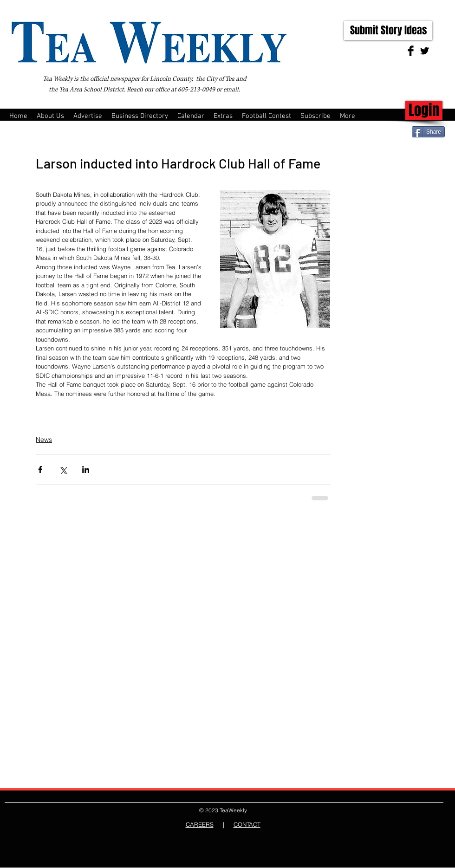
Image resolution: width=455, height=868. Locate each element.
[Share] (428, 132)
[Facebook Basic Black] (411, 51)
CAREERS (200, 824)
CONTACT (247, 824)
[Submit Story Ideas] (388, 30)
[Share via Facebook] (40, 470)
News (44, 440)
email (231, 90)
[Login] (424, 110)
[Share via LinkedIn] (86, 470)
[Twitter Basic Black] (425, 51)
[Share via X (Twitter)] (63, 470)
